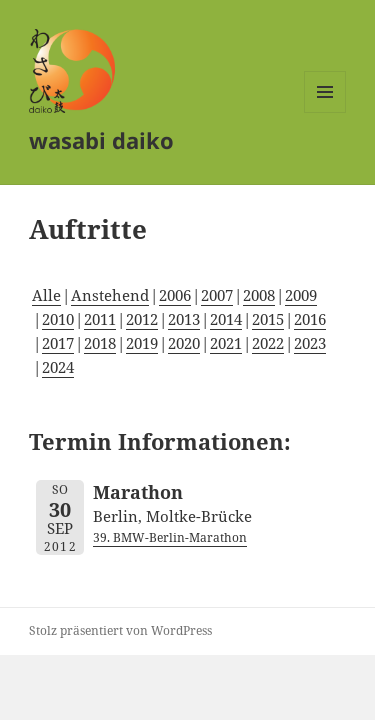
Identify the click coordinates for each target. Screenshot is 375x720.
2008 (259, 295)
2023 (310, 343)
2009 (301, 295)
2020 (184, 343)
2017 (58, 343)
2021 (226, 343)
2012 (142, 319)
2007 (217, 295)
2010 (58, 319)
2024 (58, 367)
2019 (142, 343)
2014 (226, 319)
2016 (310, 319)
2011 (100, 319)
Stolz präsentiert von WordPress (120, 630)
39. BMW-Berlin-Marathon (170, 537)
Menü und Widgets (325, 112)
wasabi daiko (101, 140)
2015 (268, 319)
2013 (184, 319)
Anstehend (110, 295)
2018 (100, 343)
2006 (175, 295)
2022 (268, 343)
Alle (46, 295)
